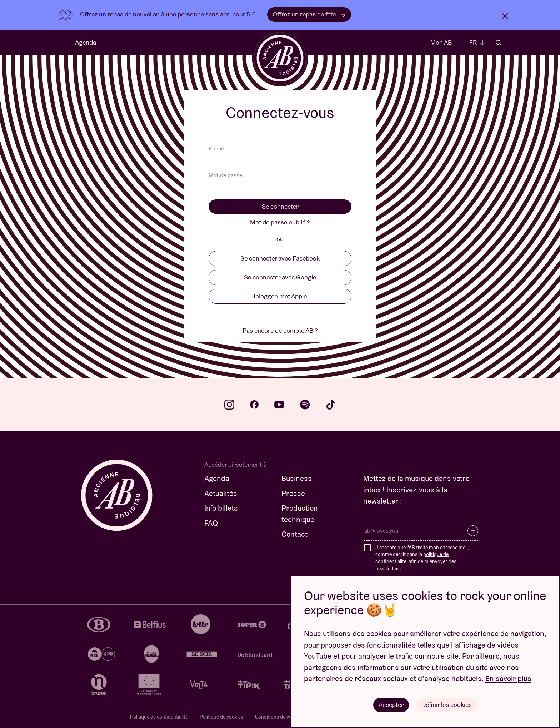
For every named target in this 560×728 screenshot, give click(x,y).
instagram (229, 405)
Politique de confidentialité (159, 717)
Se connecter (280, 206)
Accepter (391, 705)
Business (297, 478)
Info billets (221, 508)
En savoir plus (508, 679)
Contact (294, 534)
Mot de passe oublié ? (280, 222)
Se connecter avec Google (280, 277)
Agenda (86, 42)
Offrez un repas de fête (309, 14)
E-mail (216, 149)
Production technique (300, 514)
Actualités (221, 493)
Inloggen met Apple (280, 296)
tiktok (331, 405)
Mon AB (441, 42)
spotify (305, 405)
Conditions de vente (277, 717)
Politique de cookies (221, 717)
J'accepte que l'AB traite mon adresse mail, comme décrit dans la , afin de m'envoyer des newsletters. (422, 558)
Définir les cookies (447, 705)
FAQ (211, 523)
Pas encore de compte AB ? (280, 330)
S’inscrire (473, 531)
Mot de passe (225, 176)
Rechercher (499, 43)
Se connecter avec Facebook (280, 258)
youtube (279, 405)
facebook (254, 405)
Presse (293, 493)
